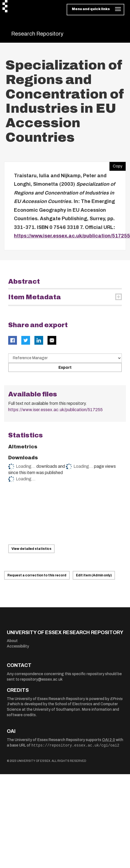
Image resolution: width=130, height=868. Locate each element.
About (12, 641)
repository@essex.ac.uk (41, 679)
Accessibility (18, 646)
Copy (116, 165)
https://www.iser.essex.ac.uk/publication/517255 (72, 236)
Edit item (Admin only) (94, 575)
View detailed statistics (31, 549)
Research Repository (37, 34)
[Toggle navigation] (95, 10)
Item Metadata (35, 297)
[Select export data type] (65, 358)
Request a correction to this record (37, 575)
